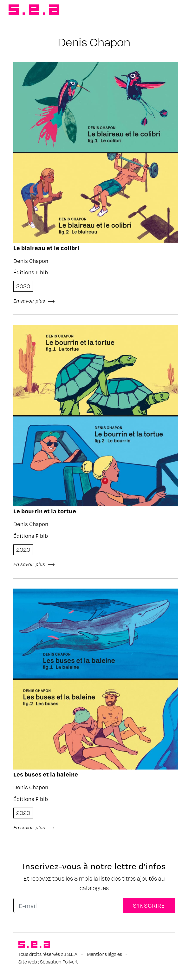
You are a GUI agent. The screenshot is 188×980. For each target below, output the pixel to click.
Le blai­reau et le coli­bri (46, 248)
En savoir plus (34, 301)
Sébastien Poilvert (59, 962)
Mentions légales (104, 954)
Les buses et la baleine (46, 774)
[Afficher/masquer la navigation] (170, 10)
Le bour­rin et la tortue (45, 511)
